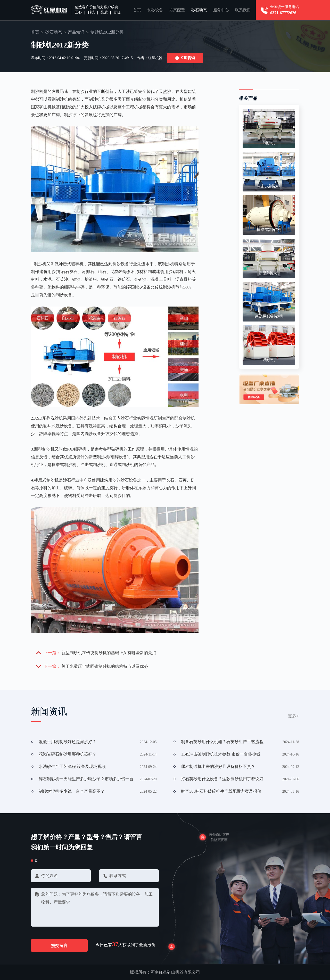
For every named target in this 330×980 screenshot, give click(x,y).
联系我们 (243, 10)
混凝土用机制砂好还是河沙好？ (68, 742)
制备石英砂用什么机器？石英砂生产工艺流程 (222, 742)
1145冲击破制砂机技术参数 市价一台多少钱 (221, 754)
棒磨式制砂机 (269, 230)
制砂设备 (155, 10)
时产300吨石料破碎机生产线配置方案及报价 (221, 791)
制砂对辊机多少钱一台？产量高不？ (72, 791)
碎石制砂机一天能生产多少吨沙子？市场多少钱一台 (86, 779)
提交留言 (59, 946)
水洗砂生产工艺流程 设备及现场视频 (72, 766)
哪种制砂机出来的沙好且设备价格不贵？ (218, 766)
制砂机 (269, 143)
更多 (294, 716)
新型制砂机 (269, 273)
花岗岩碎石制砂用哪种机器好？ (68, 754)
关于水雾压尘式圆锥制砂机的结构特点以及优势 (105, 666)
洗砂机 (269, 360)
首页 (137, 10)
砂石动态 (199, 10)
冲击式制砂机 (269, 186)
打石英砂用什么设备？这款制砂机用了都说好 (222, 779)
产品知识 (76, 32)
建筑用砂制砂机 (269, 316)
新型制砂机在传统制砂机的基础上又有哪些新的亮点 (109, 653)
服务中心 (221, 10)
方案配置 (177, 10)
